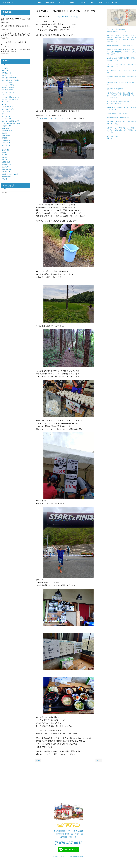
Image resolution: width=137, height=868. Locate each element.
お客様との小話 (7, 73)
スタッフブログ (7, 95)
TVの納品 (5, 68)
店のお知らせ (6, 143)
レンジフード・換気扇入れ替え (11, 124)
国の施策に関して (7, 131)
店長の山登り (63, 17)
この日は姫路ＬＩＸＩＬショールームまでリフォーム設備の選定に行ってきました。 (15, 35)
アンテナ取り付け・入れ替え (11, 80)
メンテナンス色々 (7, 116)
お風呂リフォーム (7, 75)
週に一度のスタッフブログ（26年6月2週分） (16, 20)
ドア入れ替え (6, 104)
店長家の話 (5, 150)
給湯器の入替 (6, 172)
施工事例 (5, 155)
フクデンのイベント (8, 107)
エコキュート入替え (8, 85)
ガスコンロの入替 (7, 90)
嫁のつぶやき (6, 136)
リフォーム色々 (7, 119)
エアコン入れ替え (7, 83)
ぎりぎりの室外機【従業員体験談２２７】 (15, 27)
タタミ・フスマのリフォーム (11, 99)
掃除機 (4, 152)
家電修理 (5, 138)
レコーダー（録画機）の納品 (11, 121)
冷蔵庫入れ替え (7, 126)
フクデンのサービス (8, 109)
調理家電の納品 (7, 177)
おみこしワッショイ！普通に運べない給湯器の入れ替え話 (15, 50)
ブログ (54, 17)
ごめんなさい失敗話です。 (10, 78)
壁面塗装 (5, 133)
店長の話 (74, 17)
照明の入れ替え (7, 169)
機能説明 (5, 157)
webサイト (5, 71)
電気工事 (5, 179)
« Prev (38, 760)
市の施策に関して (7, 140)
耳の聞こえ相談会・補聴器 (10, 174)
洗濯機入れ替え (7, 165)
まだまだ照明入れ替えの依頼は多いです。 (15, 43)
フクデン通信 (6, 111)
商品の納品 (5, 128)
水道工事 (5, 160)
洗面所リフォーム (7, 167)
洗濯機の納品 (6, 162)
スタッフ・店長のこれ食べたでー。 (13, 97)
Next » (99, 760)
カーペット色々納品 (8, 87)
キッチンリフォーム (8, 92)
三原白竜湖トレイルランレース (51, 118)
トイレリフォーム (7, 102)
